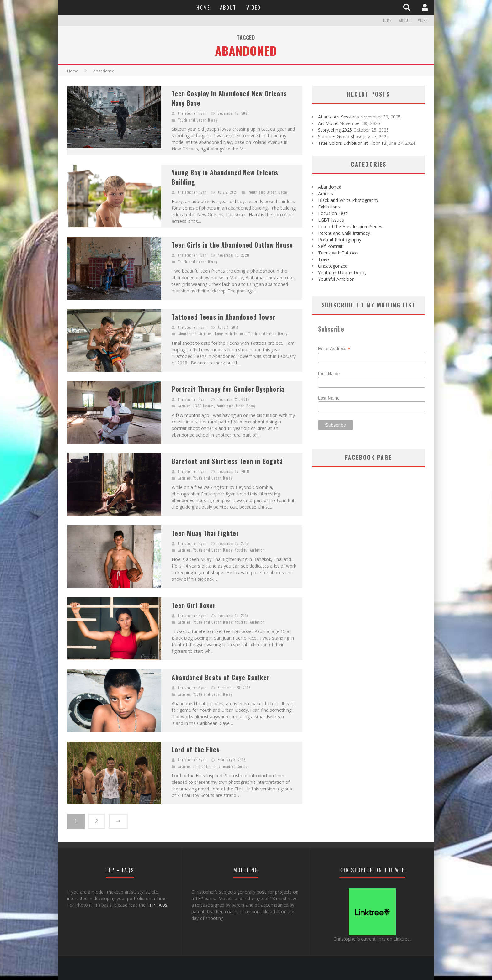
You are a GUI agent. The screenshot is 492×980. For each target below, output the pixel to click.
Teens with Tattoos (230, 334)
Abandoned (187, 334)
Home (203, 8)
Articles (206, 334)
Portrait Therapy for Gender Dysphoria (228, 389)
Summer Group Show (340, 136)
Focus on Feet (333, 213)
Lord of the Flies (196, 749)
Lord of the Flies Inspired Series (220, 766)
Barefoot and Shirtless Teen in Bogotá (227, 461)
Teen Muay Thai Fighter (205, 533)
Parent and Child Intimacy (344, 233)
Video (254, 8)
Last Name (329, 398)
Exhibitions (329, 207)
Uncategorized (333, 266)
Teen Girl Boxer (194, 605)
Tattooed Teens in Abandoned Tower (224, 317)
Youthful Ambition (250, 550)
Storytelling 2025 (335, 130)
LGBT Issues (204, 406)
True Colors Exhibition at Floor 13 (352, 143)
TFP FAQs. (158, 905)
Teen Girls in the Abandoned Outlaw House (232, 245)
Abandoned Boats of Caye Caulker (221, 677)
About (228, 8)
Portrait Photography (340, 240)
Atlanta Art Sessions (339, 117)
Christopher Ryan (192, 113)
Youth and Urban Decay (198, 120)
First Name (329, 374)
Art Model (328, 123)
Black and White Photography (348, 200)
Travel (324, 259)
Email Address (334, 349)
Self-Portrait (330, 246)
